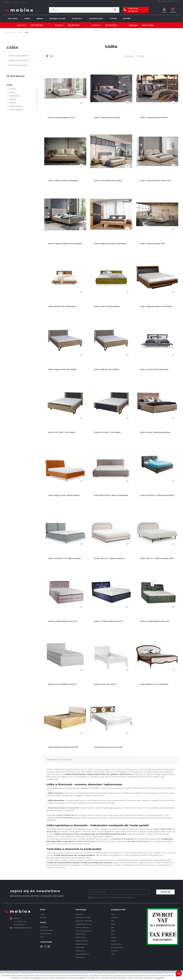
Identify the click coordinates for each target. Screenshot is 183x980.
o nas (42, 914)
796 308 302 (37, 25)
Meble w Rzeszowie (85, 841)
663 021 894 (148, 25)
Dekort (22, 89)
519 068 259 (111, 25)
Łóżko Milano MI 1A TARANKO (154, 684)
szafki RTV (115, 951)
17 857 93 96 (133, 8)
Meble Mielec (80, 947)
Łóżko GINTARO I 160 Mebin (107, 432)
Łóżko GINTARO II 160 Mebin (62, 432)
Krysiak (22, 99)
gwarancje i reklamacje (84, 921)
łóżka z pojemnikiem (19, 56)
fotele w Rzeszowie (65, 815)
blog (113, 914)
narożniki (114, 917)
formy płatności (46, 934)
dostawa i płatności (83, 927)
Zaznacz (157, 56)
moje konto (44, 927)
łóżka (12, 48)
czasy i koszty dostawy (84, 931)
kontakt (43, 917)
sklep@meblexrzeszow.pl (168, 1)
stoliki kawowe (116, 944)
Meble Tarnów (81, 934)
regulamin (79, 914)
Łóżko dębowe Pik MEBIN (106, 369)
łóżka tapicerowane (18, 65)
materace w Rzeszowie (123, 839)
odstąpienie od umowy (84, 924)
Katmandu (22, 96)
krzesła (114, 937)
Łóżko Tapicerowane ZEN (152, 243)
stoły (113, 934)
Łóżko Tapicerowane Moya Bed (63, 180)
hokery (114, 941)
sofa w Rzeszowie (65, 818)
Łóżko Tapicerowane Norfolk (154, 117)
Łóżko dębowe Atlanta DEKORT (63, 747)
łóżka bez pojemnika (19, 60)
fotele (113, 924)
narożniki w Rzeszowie (137, 841)
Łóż (155, 829)
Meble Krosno (80, 951)
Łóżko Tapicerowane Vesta (107, 117)
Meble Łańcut (80, 957)
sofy (113, 921)
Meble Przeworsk (82, 941)
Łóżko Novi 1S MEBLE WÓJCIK (62, 684)
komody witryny (117, 947)
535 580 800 (74, 25)
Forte (22, 92)
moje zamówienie (47, 930)
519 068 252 (133, 11)
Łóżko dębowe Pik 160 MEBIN (62, 369)
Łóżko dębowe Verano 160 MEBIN (156, 306)
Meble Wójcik (22, 106)
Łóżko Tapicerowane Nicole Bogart (65, 243)
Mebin (22, 103)
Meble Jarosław (81, 937)
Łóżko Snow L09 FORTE (105, 684)
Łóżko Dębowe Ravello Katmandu (110, 243)
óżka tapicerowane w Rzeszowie (64, 808)
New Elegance (22, 110)
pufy (113, 927)
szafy (113, 954)
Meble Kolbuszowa (82, 954)
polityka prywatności (83, 917)
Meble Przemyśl (81, 944)
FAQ (42, 937)
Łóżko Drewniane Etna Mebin (108, 180)
